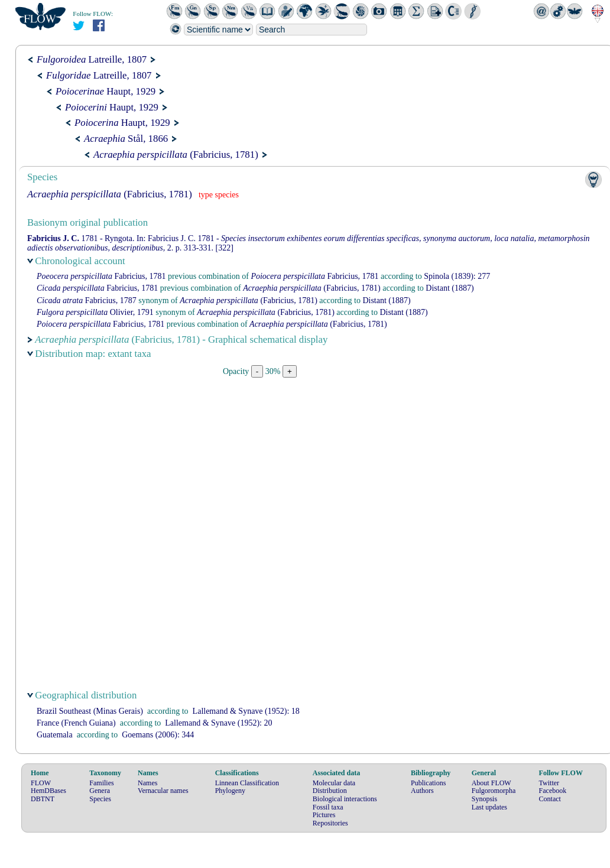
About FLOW (491, 783)
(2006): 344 (158, 735)
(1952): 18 (246, 711)
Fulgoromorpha (494, 791)
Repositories (330, 823)
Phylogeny (230, 791)
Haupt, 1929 (106, 91)
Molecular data (334, 783)
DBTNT (43, 799)
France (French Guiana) (76, 723)
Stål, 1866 (126, 139)
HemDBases (48, 791)
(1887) (450, 288)
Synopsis (484, 799)
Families (101, 783)
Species (100, 799)
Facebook (553, 791)
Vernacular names (163, 791)
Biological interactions (345, 799)
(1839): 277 (457, 276)
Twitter (549, 783)
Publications (428, 783)
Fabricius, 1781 (101, 276)
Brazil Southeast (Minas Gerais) (90, 711)
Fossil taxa (328, 807)
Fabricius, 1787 (87, 300)
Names (147, 783)
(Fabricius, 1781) (176, 155)
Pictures (324, 815)
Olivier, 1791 (95, 312)
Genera (100, 791)
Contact (550, 799)
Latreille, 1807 (92, 59)
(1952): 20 (218, 723)
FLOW (41, 783)
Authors (422, 791)
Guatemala (55, 735)
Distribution (330, 791)
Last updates (489, 807)
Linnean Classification (247, 783)
